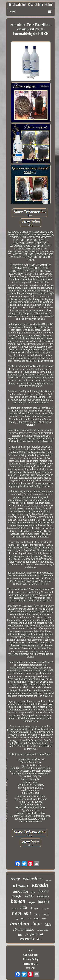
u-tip (33, 892)
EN (28, 968)
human (18, 901)
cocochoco (43, 896)
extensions (33, 879)
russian (15, 909)
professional (34, 934)
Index (31, 950)
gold (16, 919)
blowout (21, 886)
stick (23, 919)
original (31, 903)
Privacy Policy (31, 959)
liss (29, 918)
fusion (44, 891)
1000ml (30, 896)
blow (37, 919)
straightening (24, 929)
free (20, 935)
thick (48, 925)
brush (46, 914)
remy (15, 879)
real (44, 918)
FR (33, 968)
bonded (44, 901)
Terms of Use (31, 964)
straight (17, 896)
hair (37, 924)
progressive (27, 939)
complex (45, 908)
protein (48, 880)
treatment (21, 913)
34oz (37, 914)
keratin (40, 885)
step (39, 939)
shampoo (35, 908)
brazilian (20, 924)
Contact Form (31, 955)
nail (24, 907)
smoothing (20, 891)
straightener (43, 930)
